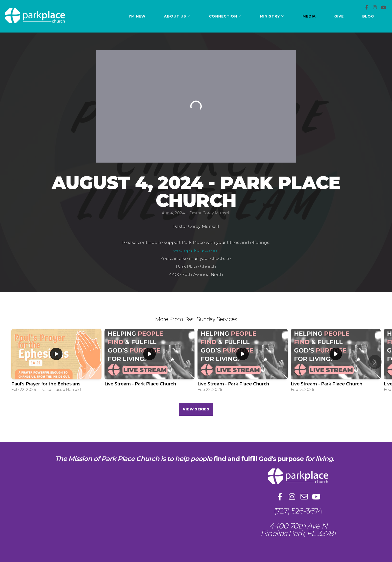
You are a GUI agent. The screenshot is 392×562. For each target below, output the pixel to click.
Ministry (272, 16)
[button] (375, 362)
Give (339, 16)
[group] (56, 362)
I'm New (137, 16)
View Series (196, 409)
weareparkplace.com (196, 250)
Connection (225, 16)
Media (309, 16)
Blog (368, 16)
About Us (177, 16)
